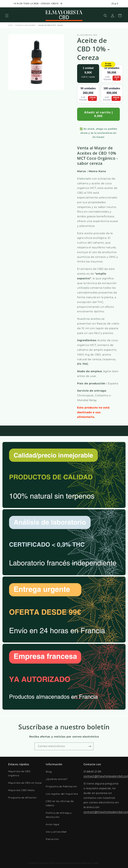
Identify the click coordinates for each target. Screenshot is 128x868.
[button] (7, 16)
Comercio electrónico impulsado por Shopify (77, 860)
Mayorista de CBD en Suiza (25, 783)
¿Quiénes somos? (57, 779)
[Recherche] (105, 16)
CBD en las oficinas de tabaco (60, 803)
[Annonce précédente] (6, 4)
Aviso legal (53, 824)
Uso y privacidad (56, 832)
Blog (49, 772)
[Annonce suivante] (122, 4)
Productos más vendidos (26, 25)
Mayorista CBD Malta (21, 790)
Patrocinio (52, 839)
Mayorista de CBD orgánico (19, 773)
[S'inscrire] (90, 746)
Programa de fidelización (61, 786)
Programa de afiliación (22, 798)
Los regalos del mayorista (62, 794)
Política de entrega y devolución (59, 815)
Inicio (11, 25)
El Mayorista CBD (45, 860)
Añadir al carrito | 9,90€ (98, 114)
